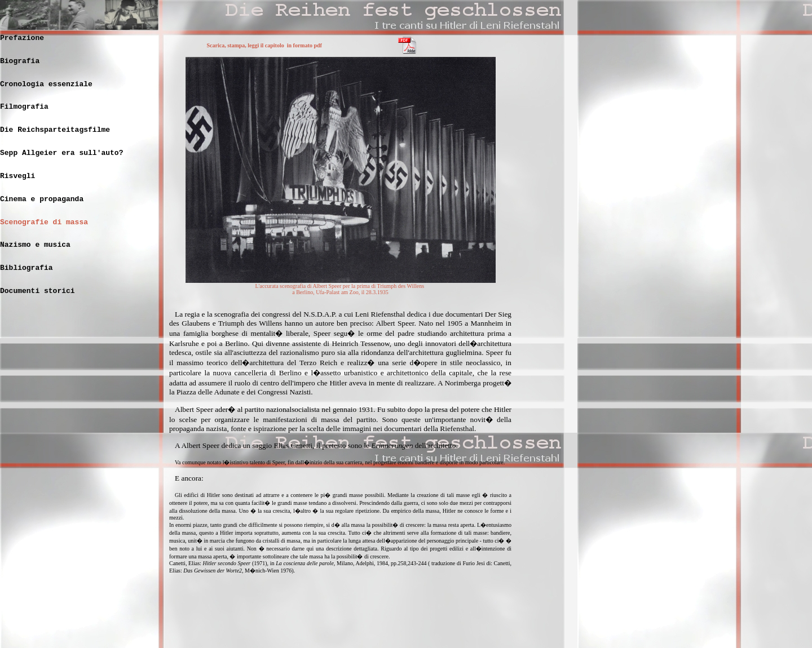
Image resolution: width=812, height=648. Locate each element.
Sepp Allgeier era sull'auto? (61, 153)
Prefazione (22, 38)
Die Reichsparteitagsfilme (55, 130)
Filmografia (24, 107)
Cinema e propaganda (42, 199)
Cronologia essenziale (46, 84)
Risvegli (17, 176)
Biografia (20, 61)
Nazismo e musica (35, 245)
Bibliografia (27, 268)
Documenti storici (37, 291)
